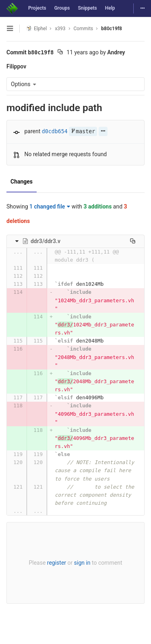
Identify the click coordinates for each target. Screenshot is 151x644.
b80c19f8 (112, 29)
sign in (82, 563)
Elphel (36, 28)
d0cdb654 (55, 131)
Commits (84, 29)
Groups (62, 8)
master (83, 131)
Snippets (87, 8)
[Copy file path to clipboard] (133, 241)
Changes (22, 182)
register (57, 563)
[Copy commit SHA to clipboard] (60, 53)
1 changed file (50, 206)
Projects (37, 8)
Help (110, 8)
